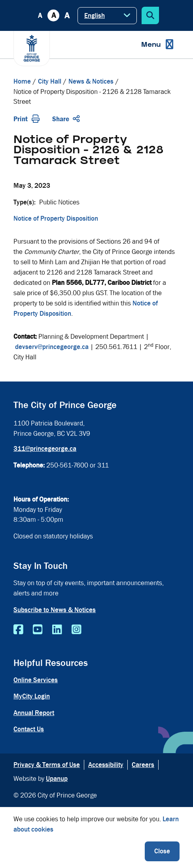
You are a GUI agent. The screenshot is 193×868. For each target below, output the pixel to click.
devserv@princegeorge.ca (52, 347)
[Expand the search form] (150, 15)
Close (162, 851)
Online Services (36, 680)
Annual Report (34, 713)
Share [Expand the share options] (66, 119)
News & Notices (91, 81)
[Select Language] (107, 16)
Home (22, 81)
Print (26, 119)
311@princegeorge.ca (45, 449)
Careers (143, 765)
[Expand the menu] (157, 45)
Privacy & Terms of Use (47, 765)
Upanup (57, 779)
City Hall (50, 81)
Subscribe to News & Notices (55, 610)
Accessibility (106, 765)
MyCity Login (32, 696)
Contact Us (29, 729)
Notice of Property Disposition (56, 218)
